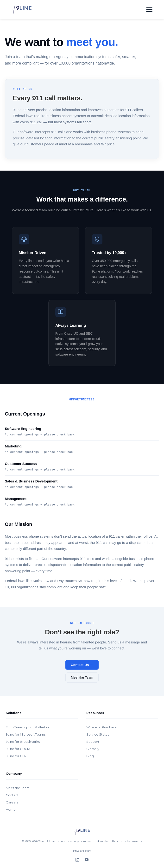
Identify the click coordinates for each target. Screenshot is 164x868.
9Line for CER (16, 756)
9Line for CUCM (18, 749)
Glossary (93, 749)
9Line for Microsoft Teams (26, 734)
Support (93, 742)
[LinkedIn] (77, 860)
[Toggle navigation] (149, 10)
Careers (12, 802)
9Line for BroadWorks (23, 742)
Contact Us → (82, 665)
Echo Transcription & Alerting (28, 727)
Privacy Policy (82, 851)
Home (11, 809)
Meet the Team (82, 678)
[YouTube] (87, 860)
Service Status (98, 734)
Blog (90, 756)
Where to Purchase (101, 727)
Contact (12, 795)
